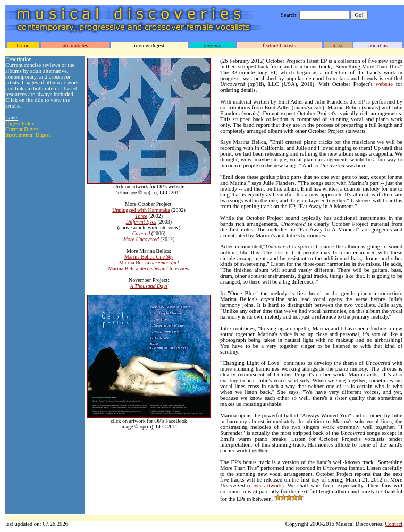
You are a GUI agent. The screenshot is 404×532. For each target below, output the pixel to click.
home (23, 45)
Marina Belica (149, 257)
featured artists (279, 45)
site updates (75, 45)
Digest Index (20, 123)
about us (378, 45)
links (338, 45)
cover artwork (266, 486)
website (384, 84)
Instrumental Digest (28, 135)
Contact (394, 524)
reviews (212, 45)
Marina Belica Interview (149, 268)
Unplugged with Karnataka (141, 210)
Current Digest (22, 129)
